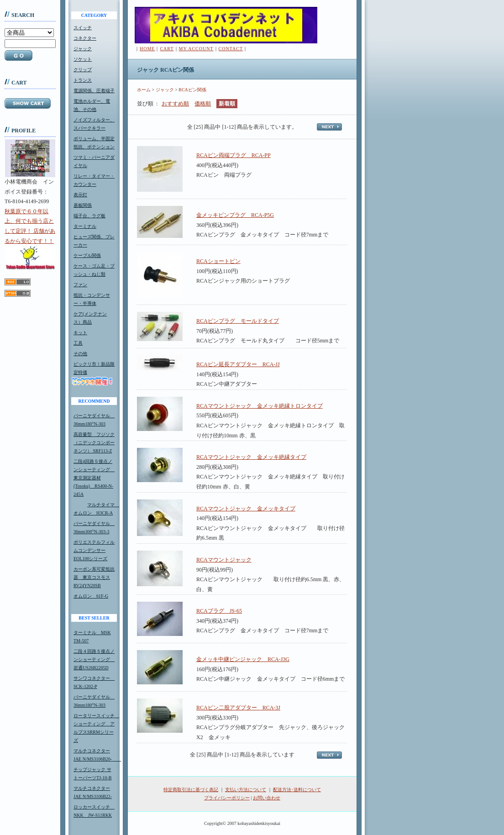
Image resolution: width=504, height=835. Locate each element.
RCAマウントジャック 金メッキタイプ (246, 509)
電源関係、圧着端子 (94, 91)
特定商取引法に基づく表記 (191, 790)
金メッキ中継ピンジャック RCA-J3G (243, 659)
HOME (147, 49)
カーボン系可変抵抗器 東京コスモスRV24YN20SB (94, 577)
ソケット (83, 59)
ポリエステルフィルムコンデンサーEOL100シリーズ (94, 550)
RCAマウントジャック (224, 560)
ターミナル (85, 226)
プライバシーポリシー (227, 798)
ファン (80, 285)
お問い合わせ (267, 798)
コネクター (85, 38)
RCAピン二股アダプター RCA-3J (238, 708)
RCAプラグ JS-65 (219, 611)
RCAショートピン (218, 261)
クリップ (83, 70)
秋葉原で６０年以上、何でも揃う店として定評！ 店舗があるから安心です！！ (30, 239)
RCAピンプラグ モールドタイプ (238, 321)
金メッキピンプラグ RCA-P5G (235, 215)
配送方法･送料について (297, 790)
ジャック (83, 49)
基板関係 (83, 205)
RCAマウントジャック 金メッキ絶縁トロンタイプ (260, 406)
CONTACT (231, 49)
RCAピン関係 (192, 90)
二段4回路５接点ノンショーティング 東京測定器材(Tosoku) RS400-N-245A (94, 478)
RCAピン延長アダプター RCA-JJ (238, 364)
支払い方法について (246, 790)
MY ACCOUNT (196, 49)
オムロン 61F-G (91, 596)
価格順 (203, 104)
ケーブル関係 (87, 255)
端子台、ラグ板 (89, 216)
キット (80, 333)
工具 (78, 343)
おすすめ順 (175, 104)
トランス (83, 80)
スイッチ (83, 28)
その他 (80, 354)
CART (167, 49)
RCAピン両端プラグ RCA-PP (234, 155)
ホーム (144, 90)
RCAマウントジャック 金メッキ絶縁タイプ (251, 457)
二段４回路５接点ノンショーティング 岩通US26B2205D (94, 659)
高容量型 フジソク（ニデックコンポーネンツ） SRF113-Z (94, 443)
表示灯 (80, 195)
